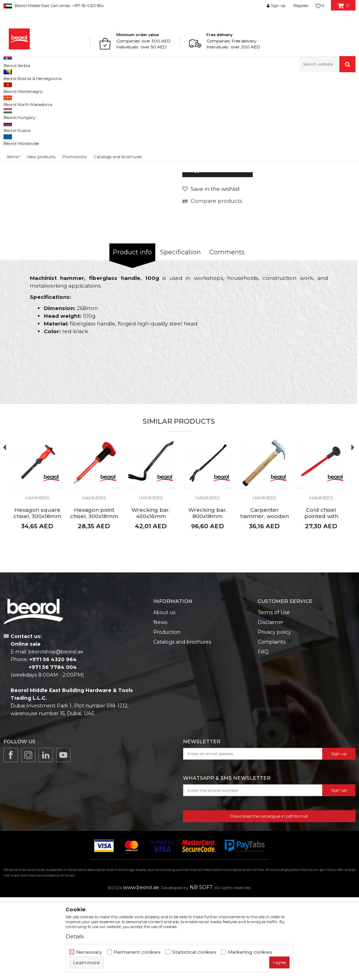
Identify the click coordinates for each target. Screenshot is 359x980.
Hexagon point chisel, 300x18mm (94, 596)
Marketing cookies (250, 952)
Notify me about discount (324, 225)
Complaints (272, 725)
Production (167, 715)
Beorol (10, 87)
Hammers (162, 87)
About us (164, 695)
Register (301, 6)
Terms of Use (274, 695)
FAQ (263, 734)
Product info (132, 335)
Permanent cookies (137, 952)
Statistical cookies (194, 952)
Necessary (89, 952)
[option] (25, 139)
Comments (227, 335)
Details (75, 936)
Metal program (60, 87)
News (160, 705)
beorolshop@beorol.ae (56, 734)
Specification (181, 335)
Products (31, 87)
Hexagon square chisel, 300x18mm (37, 596)
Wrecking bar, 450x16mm (151, 596)
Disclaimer (270, 705)
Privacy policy (274, 715)
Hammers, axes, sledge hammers (113, 87)
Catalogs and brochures (182, 725)
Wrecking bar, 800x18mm (208, 596)
